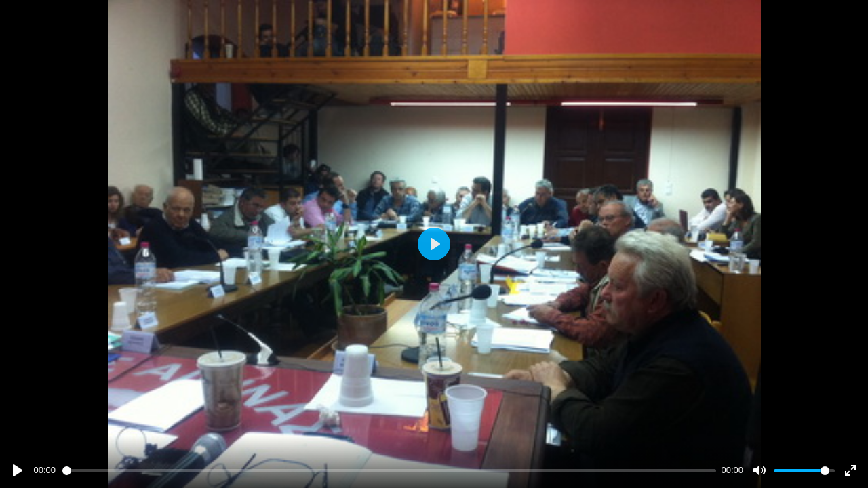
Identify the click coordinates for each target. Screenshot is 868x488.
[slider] (389, 471)
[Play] (18, 470)
